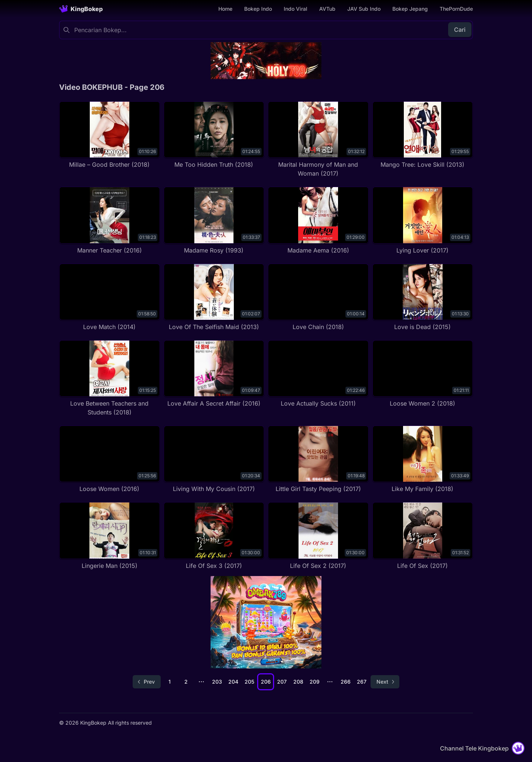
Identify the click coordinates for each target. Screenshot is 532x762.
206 (266, 682)
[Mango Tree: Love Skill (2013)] (423, 135)
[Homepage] (81, 9)
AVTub (327, 9)
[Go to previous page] (147, 682)
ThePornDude (456, 9)
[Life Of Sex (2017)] (423, 536)
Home (225, 9)
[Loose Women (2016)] (110, 459)
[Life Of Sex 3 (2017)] (214, 536)
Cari (460, 30)
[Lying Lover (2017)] (423, 221)
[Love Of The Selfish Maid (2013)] (214, 297)
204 (233, 682)
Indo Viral (296, 9)
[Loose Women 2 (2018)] (423, 374)
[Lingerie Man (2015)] (110, 536)
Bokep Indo (258, 9)
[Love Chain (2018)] (318, 297)
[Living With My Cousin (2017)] (214, 459)
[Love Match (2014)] (110, 297)
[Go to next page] (385, 682)
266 (346, 682)
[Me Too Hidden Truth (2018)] (214, 135)
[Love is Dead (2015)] (423, 297)
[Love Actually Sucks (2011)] (318, 374)
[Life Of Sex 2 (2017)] (318, 536)
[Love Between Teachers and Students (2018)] (110, 378)
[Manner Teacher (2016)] (110, 221)
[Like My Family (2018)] (423, 459)
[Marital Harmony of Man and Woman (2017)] (318, 140)
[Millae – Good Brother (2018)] (110, 135)
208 (298, 682)
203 (217, 682)
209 (315, 682)
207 (282, 682)
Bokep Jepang (410, 9)
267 (362, 682)
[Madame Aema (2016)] (318, 221)
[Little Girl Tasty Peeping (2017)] (318, 459)
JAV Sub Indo (364, 9)
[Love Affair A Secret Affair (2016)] (214, 374)
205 (249, 682)
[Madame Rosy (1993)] (214, 221)
